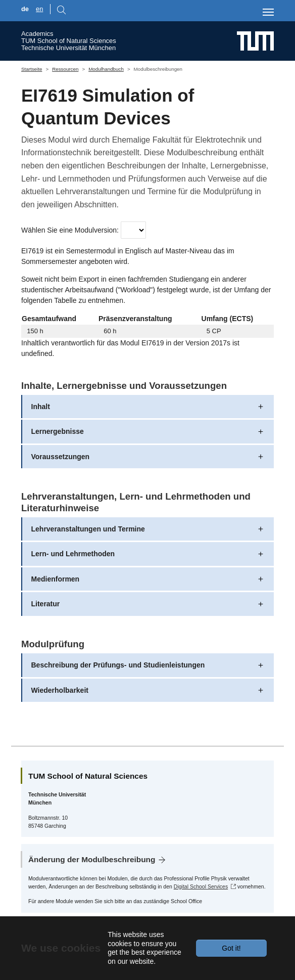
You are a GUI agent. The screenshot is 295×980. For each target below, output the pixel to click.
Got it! (231, 948)
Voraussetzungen (61, 457)
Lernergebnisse (58, 431)
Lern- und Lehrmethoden (73, 554)
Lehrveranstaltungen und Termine (88, 529)
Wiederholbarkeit (60, 690)
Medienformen (56, 579)
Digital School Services (201, 886)
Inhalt (41, 407)
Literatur (46, 604)
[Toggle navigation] (268, 12)
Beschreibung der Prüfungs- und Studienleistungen (118, 665)
